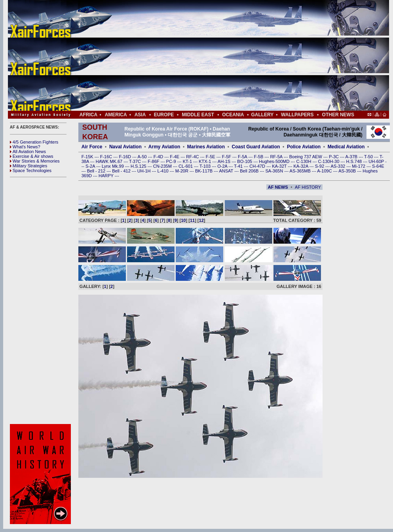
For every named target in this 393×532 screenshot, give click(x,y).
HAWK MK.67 (110, 161)
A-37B (352, 157)
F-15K (88, 157)
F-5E (211, 157)
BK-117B (204, 171)
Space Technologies (31, 170)
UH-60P (377, 161)
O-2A (223, 166)
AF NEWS (278, 187)
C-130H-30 (329, 161)
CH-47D (258, 166)
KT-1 (188, 161)
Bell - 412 (122, 171)
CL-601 (186, 166)
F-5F (227, 157)
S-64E (378, 166)
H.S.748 (354, 161)
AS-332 (339, 166)
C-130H (304, 161)
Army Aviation (164, 147)
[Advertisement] (222, 55)
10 (183, 220)
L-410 (164, 171)
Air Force (92, 147)
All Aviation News (28, 151)
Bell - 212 (97, 171)
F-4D (159, 157)
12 (201, 220)
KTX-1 (205, 161)
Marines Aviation (206, 147)
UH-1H (145, 171)
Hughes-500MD (275, 161)
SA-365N (275, 171)
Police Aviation (304, 147)
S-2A (91, 166)
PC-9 (172, 161)
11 (192, 220)
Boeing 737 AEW (306, 157)
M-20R (182, 171)
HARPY (107, 176)
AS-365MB (301, 171)
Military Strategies (28, 166)
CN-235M (163, 166)
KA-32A (301, 166)
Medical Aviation (346, 147)
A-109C (325, 171)
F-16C (107, 157)
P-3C (334, 157)
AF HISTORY (308, 187)
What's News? (25, 147)
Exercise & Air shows (32, 156)
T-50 (369, 157)
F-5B (259, 157)
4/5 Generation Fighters (35, 142)
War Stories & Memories (35, 161)
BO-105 (245, 161)
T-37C (136, 161)
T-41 (239, 166)
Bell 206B (250, 171)
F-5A (243, 157)
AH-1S (225, 161)
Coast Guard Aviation (256, 147)
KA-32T (280, 166)
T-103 (206, 166)
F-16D (125, 157)
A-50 (142, 157)
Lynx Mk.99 (113, 166)
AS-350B (348, 171)
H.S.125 (139, 166)
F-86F (154, 161)
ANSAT (227, 171)
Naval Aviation (125, 147)
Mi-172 (359, 166)
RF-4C (193, 157)
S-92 (320, 166)
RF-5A (277, 157)
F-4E (175, 157)
